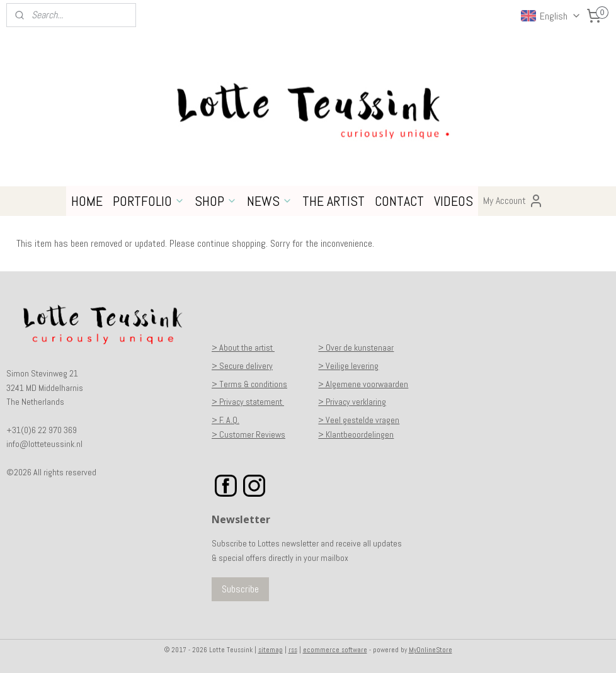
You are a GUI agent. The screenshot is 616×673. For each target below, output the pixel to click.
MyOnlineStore (431, 650)
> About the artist (243, 348)
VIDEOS (453, 201)
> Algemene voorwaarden (363, 384)
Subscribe (240, 589)
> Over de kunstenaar (356, 348)
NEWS (270, 201)
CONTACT (399, 201)
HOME (87, 201)
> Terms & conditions (249, 384)
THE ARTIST (334, 201)
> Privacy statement (248, 402)
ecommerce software (335, 650)
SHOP (216, 201)
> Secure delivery (242, 366)
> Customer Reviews (248, 434)
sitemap (271, 650)
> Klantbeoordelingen (356, 434)
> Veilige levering (348, 366)
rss (293, 650)
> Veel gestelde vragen (359, 420)
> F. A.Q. (225, 420)
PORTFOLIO (149, 201)
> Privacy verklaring (352, 402)
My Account (513, 201)
